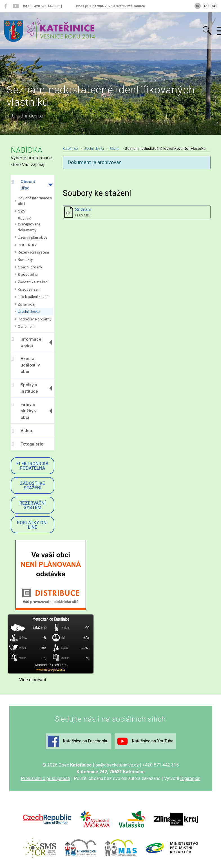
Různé (114, 149)
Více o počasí (33, 680)
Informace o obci (27, 342)
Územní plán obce (33, 237)
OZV (22, 211)
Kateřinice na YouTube (145, 741)
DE (214, 6)
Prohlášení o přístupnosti (45, 778)
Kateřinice (70, 149)
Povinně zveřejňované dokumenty (29, 224)
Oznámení (26, 326)
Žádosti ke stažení (33, 282)
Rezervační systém (33, 252)
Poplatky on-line (33, 525)
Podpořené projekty (34, 319)
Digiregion (190, 778)
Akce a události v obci (26, 365)
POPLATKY (27, 245)
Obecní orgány (30, 267)
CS (198, 6)
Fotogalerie (28, 444)
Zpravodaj (26, 304)
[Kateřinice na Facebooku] (6, 6)
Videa (22, 431)
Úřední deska (29, 311)
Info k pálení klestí (33, 297)
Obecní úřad (24, 185)
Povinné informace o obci (35, 201)
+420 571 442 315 (161, 765)
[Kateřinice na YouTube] (16, 6)
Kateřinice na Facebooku (78, 741)
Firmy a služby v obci (24, 411)
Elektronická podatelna (32, 466)
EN (206, 6)
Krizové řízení (29, 289)
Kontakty (25, 259)
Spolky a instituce (25, 388)
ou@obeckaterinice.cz (117, 765)
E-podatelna (28, 274)
